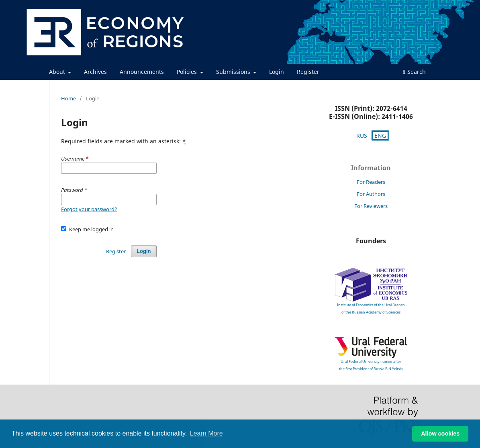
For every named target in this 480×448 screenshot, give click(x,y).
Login (277, 72)
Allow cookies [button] (440, 434)
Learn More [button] (206, 433)
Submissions (234, 72)
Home (68, 98)
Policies (188, 72)
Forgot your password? (89, 209)
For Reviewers (371, 206)
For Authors (371, 194)
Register (308, 72)
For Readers (371, 182)
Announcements (142, 72)
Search (414, 72)
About (58, 72)
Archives (95, 72)
